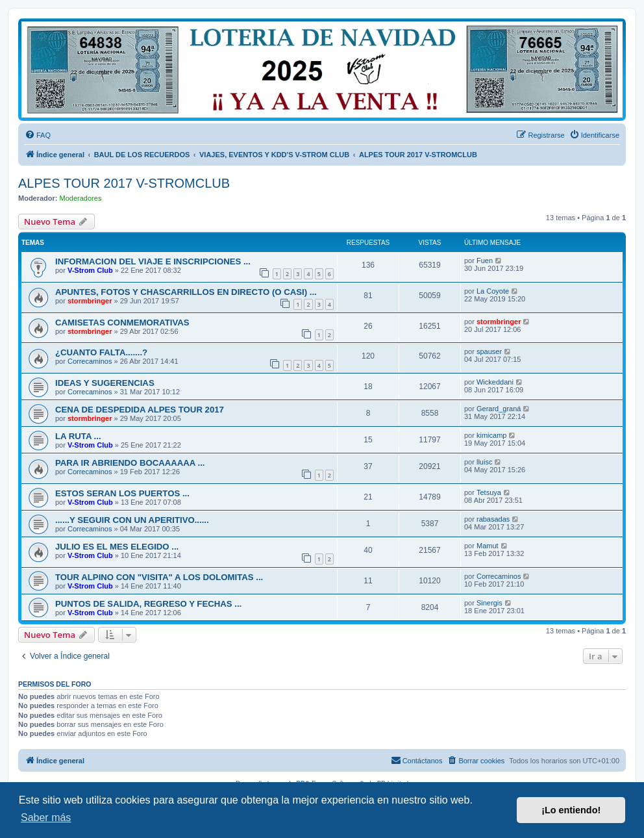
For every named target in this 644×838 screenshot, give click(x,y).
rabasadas (493, 519)
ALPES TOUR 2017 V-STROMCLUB (124, 183)
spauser (489, 351)
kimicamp (491, 435)
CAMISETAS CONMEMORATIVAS (122, 323)
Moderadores (81, 198)
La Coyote (493, 291)
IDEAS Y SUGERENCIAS (105, 383)
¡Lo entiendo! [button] (571, 810)
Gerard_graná (499, 409)
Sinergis (489, 603)
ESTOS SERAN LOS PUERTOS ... (122, 493)
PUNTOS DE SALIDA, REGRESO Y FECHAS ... (148, 604)
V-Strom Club (90, 270)
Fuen (485, 260)
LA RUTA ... (78, 436)
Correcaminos (90, 361)
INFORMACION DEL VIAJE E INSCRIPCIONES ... (153, 261)
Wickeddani (495, 382)
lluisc (484, 462)
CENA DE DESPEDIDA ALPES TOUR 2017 (140, 410)
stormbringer (90, 301)
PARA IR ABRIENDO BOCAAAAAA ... (130, 463)
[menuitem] (38, 135)
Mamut (488, 546)
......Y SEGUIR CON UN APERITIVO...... (132, 520)
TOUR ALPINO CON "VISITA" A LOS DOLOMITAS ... (159, 577)
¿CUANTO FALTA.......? (101, 352)
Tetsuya (489, 492)
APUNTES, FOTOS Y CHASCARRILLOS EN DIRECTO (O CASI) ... (186, 292)
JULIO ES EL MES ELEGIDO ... (117, 547)
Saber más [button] (46, 818)
